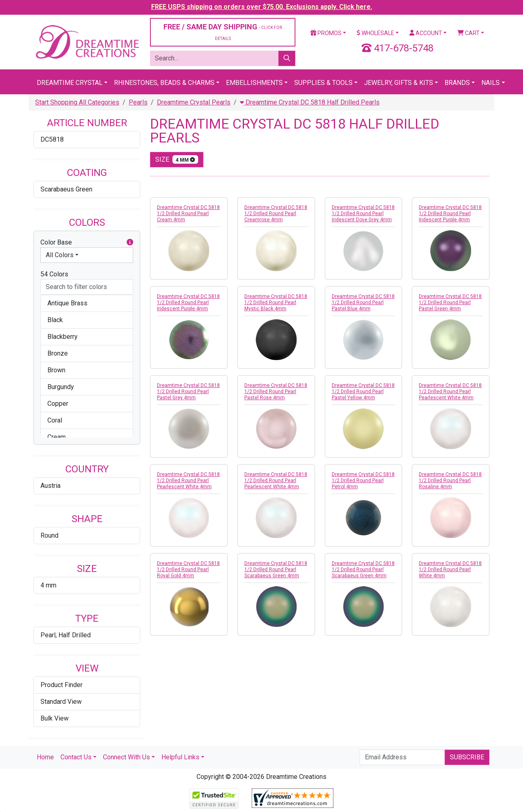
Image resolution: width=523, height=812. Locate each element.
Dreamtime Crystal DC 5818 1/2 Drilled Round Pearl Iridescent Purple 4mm (450, 214)
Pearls (138, 102)
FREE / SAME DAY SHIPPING (223, 32)
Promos (326, 33)
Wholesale (375, 33)
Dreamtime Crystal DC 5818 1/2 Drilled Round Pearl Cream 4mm (188, 214)
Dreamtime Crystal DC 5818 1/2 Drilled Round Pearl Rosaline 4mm (450, 481)
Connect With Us (126, 757)
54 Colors (54, 274)
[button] (130, 242)
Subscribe (467, 757)
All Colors (60, 255)
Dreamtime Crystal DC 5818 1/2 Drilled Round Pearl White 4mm (450, 570)
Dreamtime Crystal (70, 83)
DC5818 (52, 139)
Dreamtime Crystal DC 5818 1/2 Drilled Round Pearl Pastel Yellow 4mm (363, 392)
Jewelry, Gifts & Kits (399, 83)
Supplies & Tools (323, 83)
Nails (491, 83)
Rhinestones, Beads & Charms (164, 83)
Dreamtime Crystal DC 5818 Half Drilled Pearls (310, 102)
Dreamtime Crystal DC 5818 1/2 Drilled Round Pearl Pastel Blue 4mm (363, 303)
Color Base (87, 242)
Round (49, 535)
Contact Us (76, 757)
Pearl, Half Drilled (66, 635)
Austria (50, 486)
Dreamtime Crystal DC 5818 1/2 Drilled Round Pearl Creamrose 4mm (276, 214)
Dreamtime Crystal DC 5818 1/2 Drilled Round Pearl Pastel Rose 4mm (276, 392)
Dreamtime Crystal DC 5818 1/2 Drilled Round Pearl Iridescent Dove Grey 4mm (363, 214)
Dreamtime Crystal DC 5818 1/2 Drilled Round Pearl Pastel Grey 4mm (188, 392)
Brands (457, 83)
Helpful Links (180, 757)
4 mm (48, 585)
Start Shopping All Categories (77, 102)
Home (45, 757)
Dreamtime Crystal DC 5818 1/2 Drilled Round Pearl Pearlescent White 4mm (450, 392)
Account (426, 33)
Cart (468, 33)
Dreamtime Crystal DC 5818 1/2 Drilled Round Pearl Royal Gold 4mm (188, 570)
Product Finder (61, 685)
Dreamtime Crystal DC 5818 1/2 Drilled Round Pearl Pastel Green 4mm (450, 303)
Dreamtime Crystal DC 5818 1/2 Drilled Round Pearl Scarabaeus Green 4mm (276, 570)
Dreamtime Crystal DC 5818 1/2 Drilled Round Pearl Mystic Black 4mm (276, 303)
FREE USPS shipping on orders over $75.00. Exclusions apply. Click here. (262, 7)
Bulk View (55, 718)
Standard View (61, 702)
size (177, 159)
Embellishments (254, 83)
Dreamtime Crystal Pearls (194, 102)
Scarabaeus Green (66, 189)
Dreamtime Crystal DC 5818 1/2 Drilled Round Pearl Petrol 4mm (363, 481)
